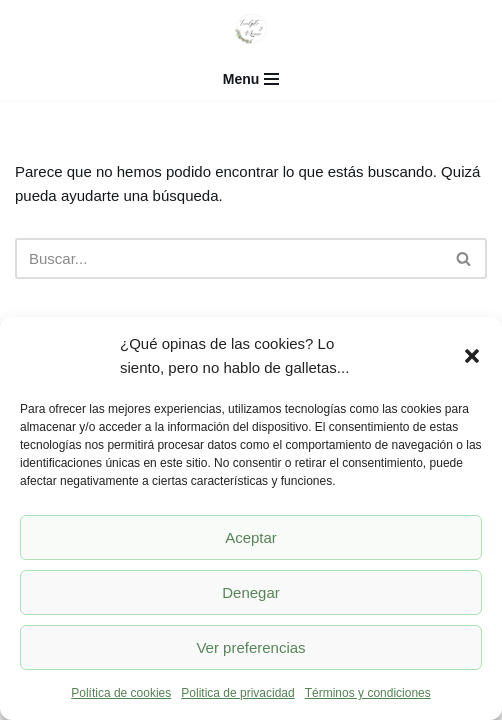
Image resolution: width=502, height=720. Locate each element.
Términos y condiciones (368, 693)
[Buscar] (228, 258)
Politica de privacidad (237, 693)
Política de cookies (121, 693)
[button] (472, 356)
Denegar (251, 592)
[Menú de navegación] (251, 79)
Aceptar (251, 537)
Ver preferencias (250, 647)
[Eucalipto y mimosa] (251, 29)
